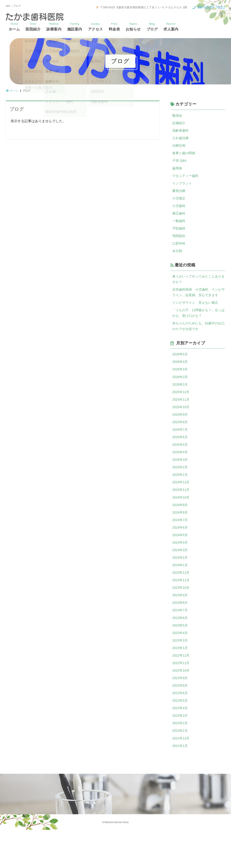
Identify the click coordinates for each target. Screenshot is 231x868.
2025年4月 (181, 472)
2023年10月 (182, 616)
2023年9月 (181, 624)
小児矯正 (179, 204)
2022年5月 (181, 736)
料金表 (114, 27)
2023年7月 (181, 640)
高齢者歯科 (181, 132)
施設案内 (75, 27)
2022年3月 (181, 752)
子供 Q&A (180, 164)
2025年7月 (181, 448)
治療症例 (179, 148)
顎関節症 (179, 244)
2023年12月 (182, 600)
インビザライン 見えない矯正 (197, 314)
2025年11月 (182, 416)
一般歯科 (179, 228)
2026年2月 (181, 392)
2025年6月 (181, 456)
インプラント (183, 188)
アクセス (95, 27)
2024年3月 (181, 576)
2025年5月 (181, 464)
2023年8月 (181, 632)
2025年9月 (181, 432)
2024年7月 (181, 544)
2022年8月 (181, 720)
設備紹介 (179, 124)
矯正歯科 (179, 220)
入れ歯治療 (181, 140)
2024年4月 (181, 568)
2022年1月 (181, 768)
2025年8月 (181, 440)
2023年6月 (181, 648)
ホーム (14, 27)
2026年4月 (181, 376)
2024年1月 (181, 592)
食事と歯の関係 (184, 156)
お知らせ (133, 27)
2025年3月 (181, 480)
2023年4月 (181, 664)
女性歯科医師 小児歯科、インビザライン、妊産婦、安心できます (198, 303)
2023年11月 (182, 608)
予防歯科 (179, 236)
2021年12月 (182, 775)
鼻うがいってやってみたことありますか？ (198, 288)
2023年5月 (181, 656)
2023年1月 (181, 680)
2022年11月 (182, 696)
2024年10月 (182, 520)
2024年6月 (181, 552)
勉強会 (177, 116)
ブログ (152, 27)
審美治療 (179, 196)
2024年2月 (181, 584)
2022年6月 (181, 728)
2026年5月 (181, 368)
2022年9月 (181, 712)
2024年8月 (181, 536)
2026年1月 (181, 400)
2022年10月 (182, 704)
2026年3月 (181, 384)
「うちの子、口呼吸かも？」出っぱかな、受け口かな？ (198, 325)
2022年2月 (181, 759)
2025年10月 (182, 424)
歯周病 (177, 172)
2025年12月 (182, 408)
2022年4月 (181, 744)
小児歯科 (179, 212)
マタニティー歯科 (186, 180)
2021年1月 (181, 784)
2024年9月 (181, 528)
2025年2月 (181, 488)
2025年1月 (181, 496)
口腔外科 (179, 252)
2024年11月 (182, 512)
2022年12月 (182, 688)
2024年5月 (181, 560)
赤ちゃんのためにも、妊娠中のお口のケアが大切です (198, 339)
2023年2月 (181, 672)
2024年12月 (182, 504)
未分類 (177, 260)
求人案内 (171, 27)
